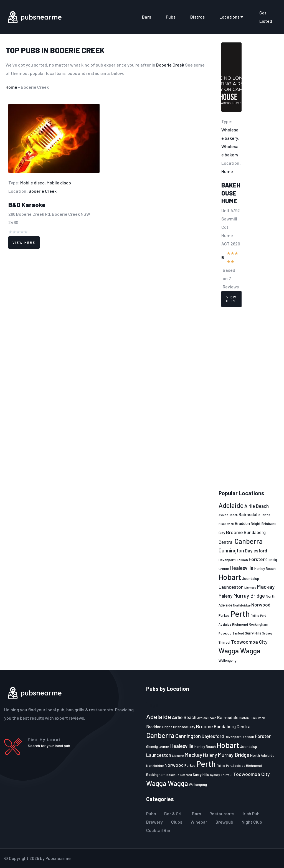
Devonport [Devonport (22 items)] (227, 560)
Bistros (197, 17)
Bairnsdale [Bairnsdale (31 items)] (249, 514)
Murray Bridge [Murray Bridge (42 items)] (249, 596)
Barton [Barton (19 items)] (265, 515)
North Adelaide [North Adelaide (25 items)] (262, 755)
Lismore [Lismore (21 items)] (250, 587)
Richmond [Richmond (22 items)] (240, 624)
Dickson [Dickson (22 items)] (242, 560)
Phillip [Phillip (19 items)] (255, 616)
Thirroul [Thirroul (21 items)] (224, 642)
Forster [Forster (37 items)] (257, 559)
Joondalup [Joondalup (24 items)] (250, 578)
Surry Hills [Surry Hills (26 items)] (253, 633)
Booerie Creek (77, 50)
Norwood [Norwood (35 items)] (261, 605)
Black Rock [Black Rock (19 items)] (226, 524)
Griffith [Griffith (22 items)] (224, 568)
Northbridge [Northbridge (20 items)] (242, 605)
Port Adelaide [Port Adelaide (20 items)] (236, 766)
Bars (147, 17)
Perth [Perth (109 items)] (240, 614)
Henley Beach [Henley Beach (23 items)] (265, 568)
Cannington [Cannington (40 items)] (231, 550)
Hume (227, 171)
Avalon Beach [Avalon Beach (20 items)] (228, 515)
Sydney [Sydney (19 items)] (267, 633)
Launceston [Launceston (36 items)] (231, 587)
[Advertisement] (248, 399)
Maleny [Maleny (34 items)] (225, 596)
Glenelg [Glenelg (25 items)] (271, 560)
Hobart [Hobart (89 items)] (230, 577)
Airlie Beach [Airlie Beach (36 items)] (257, 506)
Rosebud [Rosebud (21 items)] (225, 633)
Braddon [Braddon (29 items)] (242, 523)
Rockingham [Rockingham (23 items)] (258, 624)
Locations (232, 17)
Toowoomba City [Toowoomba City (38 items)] (249, 642)
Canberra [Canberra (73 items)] (248, 541)
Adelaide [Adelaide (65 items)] (231, 505)
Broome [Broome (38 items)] (234, 532)
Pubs (171, 17)
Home (11, 87)
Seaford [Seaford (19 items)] (238, 633)
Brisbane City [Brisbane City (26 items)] (184, 727)
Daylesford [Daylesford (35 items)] (256, 550)
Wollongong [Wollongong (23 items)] (228, 660)
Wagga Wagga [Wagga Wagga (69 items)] (239, 651)
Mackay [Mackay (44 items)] (266, 587)
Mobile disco (32, 183)
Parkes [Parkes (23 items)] (224, 615)
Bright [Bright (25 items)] (256, 524)
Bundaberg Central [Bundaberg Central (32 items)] (233, 726)
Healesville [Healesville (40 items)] (242, 568)
